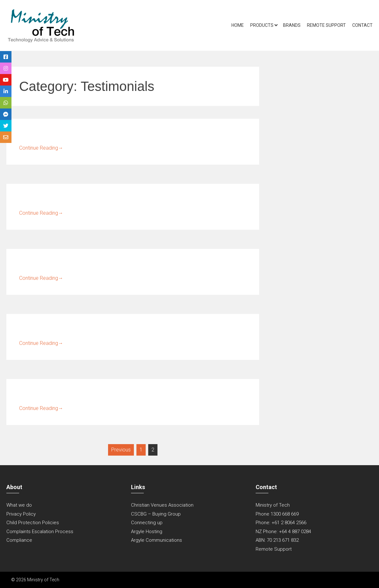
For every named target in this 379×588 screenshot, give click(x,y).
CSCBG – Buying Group (156, 514)
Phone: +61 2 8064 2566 (281, 523)
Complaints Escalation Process (40, 532)
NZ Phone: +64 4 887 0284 (283, 532)
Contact (362, 25)
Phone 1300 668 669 (277, 514)
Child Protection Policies (33, 523)
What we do (19, 505)
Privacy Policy (21, 514)
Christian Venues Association (162, 505)
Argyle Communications (157, 540)
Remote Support (326, 25)
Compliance (19, 540)
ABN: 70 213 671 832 (277, 540)
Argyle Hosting (147, 532)
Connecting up (147, 523)
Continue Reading (41, 148)
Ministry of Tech (273, 505)
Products (262, 25)
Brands (292, 25)
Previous (121, 450)
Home (238, 25)
